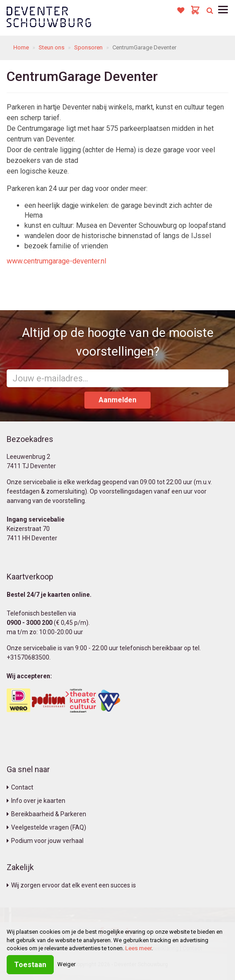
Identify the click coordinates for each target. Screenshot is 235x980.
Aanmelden (117, 400)
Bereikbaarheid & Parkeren (46, 814)
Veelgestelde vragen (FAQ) (46, 827)
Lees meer (138, 948)
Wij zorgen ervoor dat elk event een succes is (71, 885)
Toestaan (30, 965)
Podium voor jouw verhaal (45, 841)
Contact (20, 787)
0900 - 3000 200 (30, 623)
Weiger (66, 964)
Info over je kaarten (36, 801)
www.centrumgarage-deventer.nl (56, 261)
